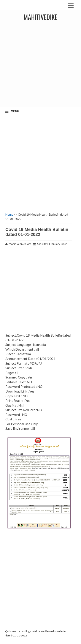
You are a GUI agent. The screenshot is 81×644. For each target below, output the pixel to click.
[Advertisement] (40, 66)
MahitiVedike (40, 17)
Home (9, 214)
